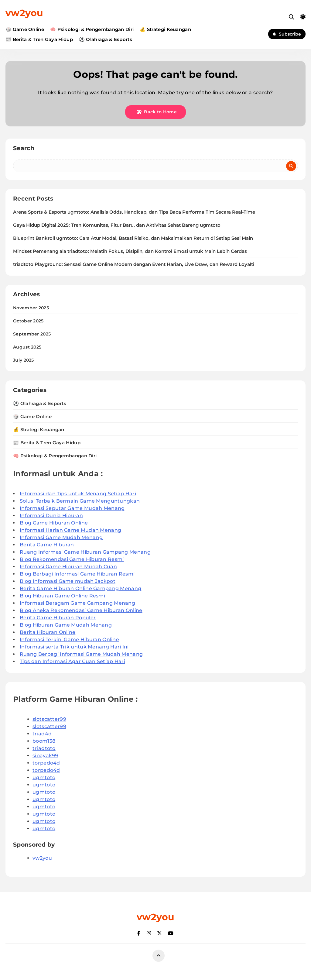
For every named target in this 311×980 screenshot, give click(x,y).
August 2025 (27, 347)
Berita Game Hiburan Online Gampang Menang (80, 588)
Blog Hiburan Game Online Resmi (62, 596)
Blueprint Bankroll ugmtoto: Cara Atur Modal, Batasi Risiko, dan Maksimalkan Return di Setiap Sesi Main (133, 238)
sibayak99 (45, 756)
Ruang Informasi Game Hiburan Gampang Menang (85, 552)
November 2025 (31, 308)
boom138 (44, 741)
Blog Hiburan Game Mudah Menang (66, 625)
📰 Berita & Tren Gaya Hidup (39, 39)
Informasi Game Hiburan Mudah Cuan (68, 567)
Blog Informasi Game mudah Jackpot (68, 581)
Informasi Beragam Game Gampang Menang (77, 603)
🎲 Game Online (25, 29)
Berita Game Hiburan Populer (58, 618)
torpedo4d (46, 763)
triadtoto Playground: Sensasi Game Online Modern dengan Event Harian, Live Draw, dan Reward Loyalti (134, 264)
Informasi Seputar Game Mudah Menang (72, 508)
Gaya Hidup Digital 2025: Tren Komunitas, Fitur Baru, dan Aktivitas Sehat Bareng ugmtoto (117, 225)
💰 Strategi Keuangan (165, 29)
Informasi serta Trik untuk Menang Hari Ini (74, 647)
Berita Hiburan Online (48, 632)
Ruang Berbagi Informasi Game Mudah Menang (81, 654)
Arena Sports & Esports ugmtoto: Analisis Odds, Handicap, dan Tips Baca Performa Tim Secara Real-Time (134, 212)
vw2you (24, 13)
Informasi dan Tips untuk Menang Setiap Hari (78, 494)
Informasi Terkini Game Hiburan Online (69, 640)
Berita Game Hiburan (47, 545)
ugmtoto (44, 777)
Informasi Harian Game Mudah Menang (70, 530)
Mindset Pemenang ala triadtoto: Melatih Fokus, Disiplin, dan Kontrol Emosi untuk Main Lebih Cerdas (130, 251)
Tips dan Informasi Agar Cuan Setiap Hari (72, 661)
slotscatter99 (49, 719)
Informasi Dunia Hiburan (51, 516)
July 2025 (24, 360)
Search (24, 148)
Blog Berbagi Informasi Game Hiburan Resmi (77, 574)
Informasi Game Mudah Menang (61, 537)
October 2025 (28, 321)
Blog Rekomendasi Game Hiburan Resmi (72, 559)
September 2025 (32, 334)
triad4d (42, 734)
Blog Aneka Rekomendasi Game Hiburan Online (81, 610)
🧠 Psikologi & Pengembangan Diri (92, 29)
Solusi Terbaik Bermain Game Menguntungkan (80, 501)
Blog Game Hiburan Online (54, 523)
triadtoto (44, 748)
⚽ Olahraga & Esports (106, 39)
